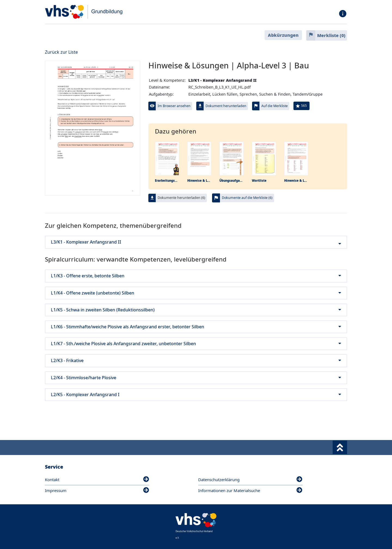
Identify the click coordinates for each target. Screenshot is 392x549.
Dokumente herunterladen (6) (181, 198)
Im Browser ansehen (174, 106)
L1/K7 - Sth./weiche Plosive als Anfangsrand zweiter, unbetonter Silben (196, 344)
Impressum (97, 490)
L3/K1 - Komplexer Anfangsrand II (196, 242)
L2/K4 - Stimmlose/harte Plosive (196, 378)
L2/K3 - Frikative (196, 361)
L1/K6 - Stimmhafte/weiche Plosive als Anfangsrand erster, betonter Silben (196, 327)
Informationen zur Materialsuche (250, 490)
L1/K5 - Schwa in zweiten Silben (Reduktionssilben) (196, 310)
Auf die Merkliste (275, 106)
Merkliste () (331, 35)
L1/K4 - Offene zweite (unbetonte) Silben (196, 293)
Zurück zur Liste (61, 52)
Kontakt (97, 480)
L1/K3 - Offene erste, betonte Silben (196, 276)
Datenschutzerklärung (250, 480)
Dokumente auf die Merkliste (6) (247, 198)
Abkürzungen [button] (283, 35)
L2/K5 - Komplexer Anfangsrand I (196, 395)
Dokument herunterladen (226, 106)
